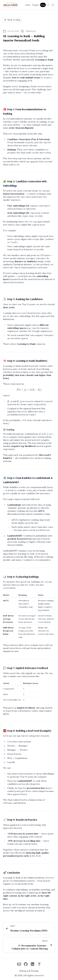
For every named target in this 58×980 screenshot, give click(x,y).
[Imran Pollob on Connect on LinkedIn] (32, 964)
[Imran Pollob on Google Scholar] (39, 964)
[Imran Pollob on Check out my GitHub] (26, 964)
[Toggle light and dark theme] (53, 5)
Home (28, 5)
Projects (36, 5)
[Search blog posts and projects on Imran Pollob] (48, 5)
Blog (43, 5)
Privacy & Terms (29, 971)
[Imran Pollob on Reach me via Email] (19, 964)
